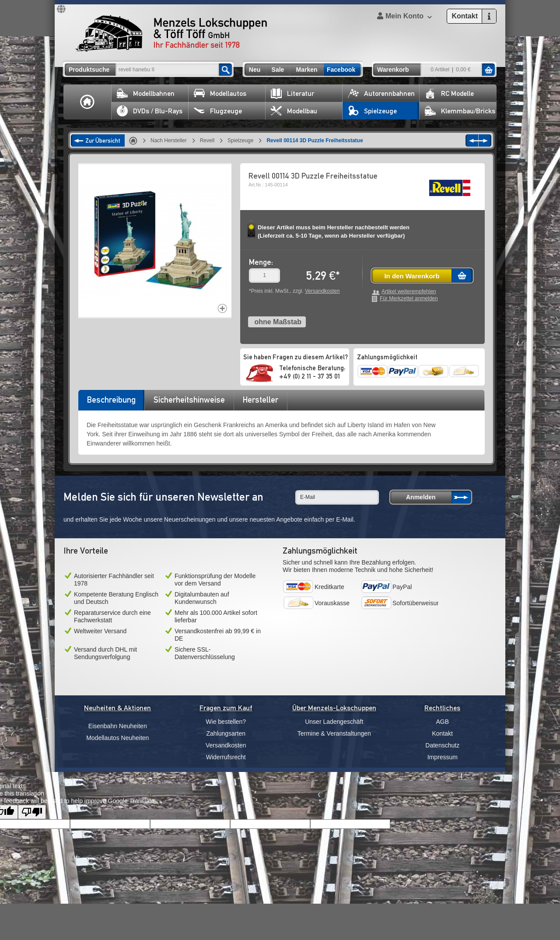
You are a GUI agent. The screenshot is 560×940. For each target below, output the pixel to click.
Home (87, 102)
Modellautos (220, 93)
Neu (255, 70)
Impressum (443, 757)
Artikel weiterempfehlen (409, 292)
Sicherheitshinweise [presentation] (189, 400)
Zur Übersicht (103, 140)
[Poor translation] (32, 812)
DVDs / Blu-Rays (150, 111)
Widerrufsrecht (226, 757)
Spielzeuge (372, 111)
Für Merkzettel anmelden (409, 299)
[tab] (111, 403)
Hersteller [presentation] (261, 400)
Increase (222, 308)
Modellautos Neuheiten (117, 738)
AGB (442, 722)
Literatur (292, 93)
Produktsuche (89, 70)
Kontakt (443, 733)
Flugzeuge (218, 111)
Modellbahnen (146, 93)
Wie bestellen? (226, 722)
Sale (278, 70)
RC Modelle (449, 93)
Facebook (341, 70)
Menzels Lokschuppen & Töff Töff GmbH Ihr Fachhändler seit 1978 (171, 33)
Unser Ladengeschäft (334, 722)
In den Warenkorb (412, 276)
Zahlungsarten (226, 733)
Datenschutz (442, 745)
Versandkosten (322, 291)
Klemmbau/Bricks (460, 111)
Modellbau (294, 111)
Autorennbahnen (381, 93)
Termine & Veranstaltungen (334, 733)
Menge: (261, 262)
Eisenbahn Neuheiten (118, 726)
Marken (306, 70)
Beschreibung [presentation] (111, 400)
